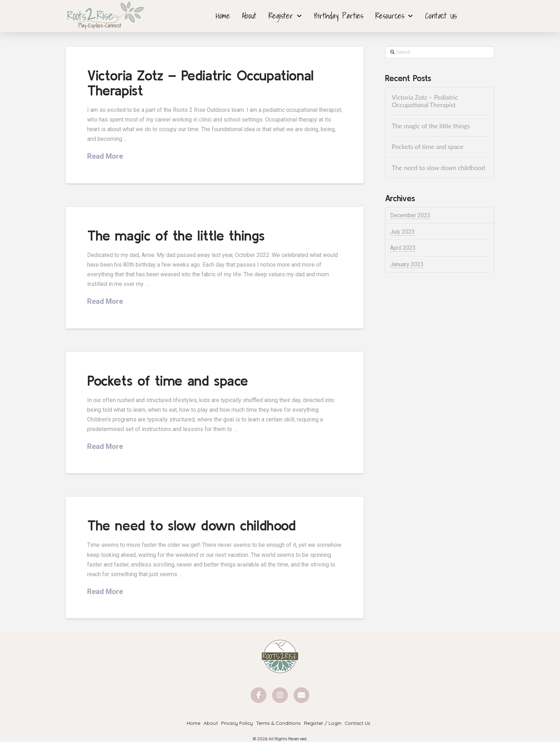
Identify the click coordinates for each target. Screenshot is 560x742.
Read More (105, 156)
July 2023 (402, 232)
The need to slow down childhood (191, 525)
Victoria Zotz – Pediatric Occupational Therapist (200, 83)
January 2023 (407, 264)
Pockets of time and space (167, 380)
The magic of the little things (176, 235)
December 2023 (410, 215)
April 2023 (403, 248)
